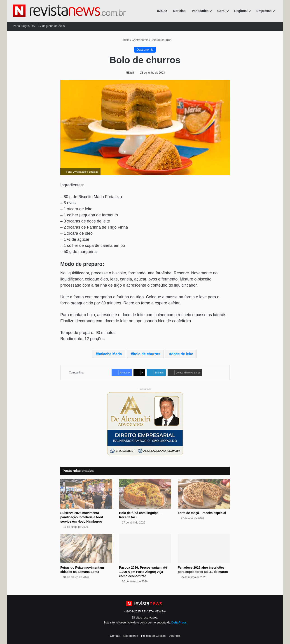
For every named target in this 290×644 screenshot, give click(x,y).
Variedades (200, 11)
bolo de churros (146, 354)
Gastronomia (140, 40)
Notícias (179, 11)
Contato (115, 636)
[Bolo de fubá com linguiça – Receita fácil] (145, 494)
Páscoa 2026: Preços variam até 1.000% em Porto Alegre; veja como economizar (143, 572)
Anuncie (175, 636)
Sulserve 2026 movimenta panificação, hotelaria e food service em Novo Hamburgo (82, 517)
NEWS (130, 73)
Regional (241, 11)
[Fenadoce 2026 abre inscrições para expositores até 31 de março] (204, 549)
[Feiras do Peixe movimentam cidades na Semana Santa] (86, 549)
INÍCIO (162, 11)
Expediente (131, 636)
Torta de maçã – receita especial (202, 513)
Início (124, 40)
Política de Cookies (154, 636)
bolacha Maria (110, 354)
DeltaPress (179, 622)
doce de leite (182, 354)
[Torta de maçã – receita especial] (204, 494)
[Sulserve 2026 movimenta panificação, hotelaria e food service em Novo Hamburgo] (86, 494)
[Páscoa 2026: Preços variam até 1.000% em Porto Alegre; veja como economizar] (145, 549)
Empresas (264, 11)
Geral (221, 11)
